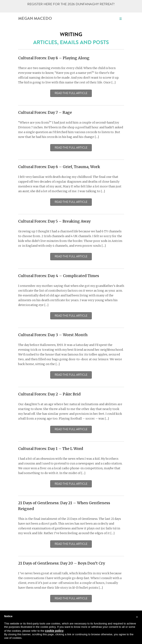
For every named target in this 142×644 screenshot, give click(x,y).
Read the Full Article (71, 93)
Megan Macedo (35, 18)
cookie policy (54, 631)
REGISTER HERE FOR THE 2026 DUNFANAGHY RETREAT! (71, 4)
